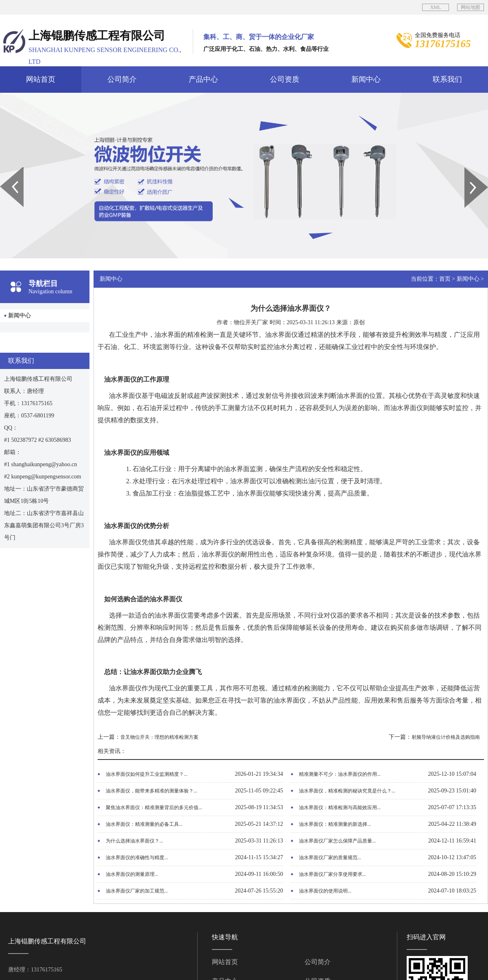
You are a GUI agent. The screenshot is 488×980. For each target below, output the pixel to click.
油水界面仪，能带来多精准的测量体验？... (151, 791)
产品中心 (203, 79)
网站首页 (41, 79)
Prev (4, 170)
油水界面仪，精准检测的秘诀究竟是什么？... (347, 791)
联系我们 (447, 79)
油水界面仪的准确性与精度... (137, 858)
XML (436, 7)
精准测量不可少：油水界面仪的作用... (340, 774)
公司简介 (122, 79)
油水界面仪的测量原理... (132, 874)
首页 (445, 279)
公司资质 (285, 79)
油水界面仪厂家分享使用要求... (332, 874)
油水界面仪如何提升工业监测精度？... (147, 774)
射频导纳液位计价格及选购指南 (446, 737)
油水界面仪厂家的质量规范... (330, 858)
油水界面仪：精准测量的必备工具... (144, 824)
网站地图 (471, 7)
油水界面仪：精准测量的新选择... (335, 824)
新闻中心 (366, 79)
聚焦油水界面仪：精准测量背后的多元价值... (154, 808)
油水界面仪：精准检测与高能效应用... (340, 808)
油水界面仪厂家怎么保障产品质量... (337, 841)
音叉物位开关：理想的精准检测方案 (159, 737)
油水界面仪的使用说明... (325, 891)
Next (469, 170)
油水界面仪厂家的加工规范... (137, 891)
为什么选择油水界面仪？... (134, 841)
